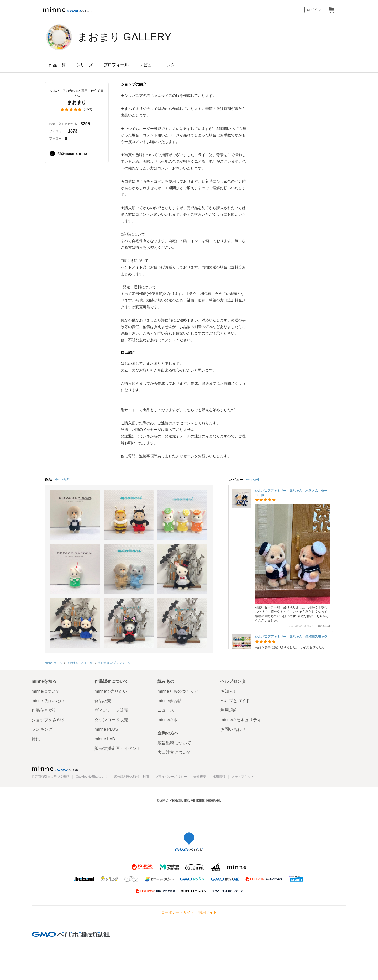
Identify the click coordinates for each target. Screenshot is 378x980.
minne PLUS (106, 729)
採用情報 (219, 777)
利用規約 (229, 710)
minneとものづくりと (178, 691)
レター (173, 65)
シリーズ (85, 65)
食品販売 (103, 701)
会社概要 (200, 777)
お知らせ (229, 691)
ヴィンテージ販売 (111, 710)
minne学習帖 (170, 701)
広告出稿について (174, 743)
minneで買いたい (48, 701)
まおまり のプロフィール (114, 663)
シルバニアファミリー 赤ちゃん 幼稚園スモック (291, 637)
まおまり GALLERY (124, 37)
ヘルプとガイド (235, 701)
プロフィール (116, 65)
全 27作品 (63, 480)
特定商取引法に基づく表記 (50, 777)
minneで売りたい (111, 691)
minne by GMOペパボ (67, 10)
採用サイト (208, 912)
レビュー (148, 65)
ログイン (314, 10)
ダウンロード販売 (111, 720)
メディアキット (243, 777)
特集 (36, 739)
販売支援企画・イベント (118, 748)
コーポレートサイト (178, 912)
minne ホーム (53, 663)
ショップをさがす (48, 720)
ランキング (42, 729)
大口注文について (174, 752)
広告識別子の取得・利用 (132, 777)
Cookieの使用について (92, 777)
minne (55, 769)
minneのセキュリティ (241, 720)
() (77, 109)
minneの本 (167, 720)
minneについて (46, 691)
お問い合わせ (233, 729)
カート (331, 10)
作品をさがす (44, 710)
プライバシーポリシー (171, 777)
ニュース (166, 710)
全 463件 (253, 480)
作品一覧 (57, 65)
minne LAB (105, 739)
